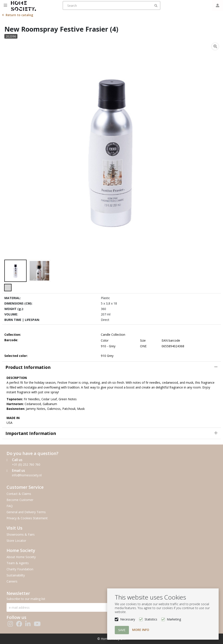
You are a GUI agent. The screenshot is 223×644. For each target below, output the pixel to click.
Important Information (31, 433)
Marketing (174, 619)
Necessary (128, 619)
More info (141, 630)
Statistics (151, 619)
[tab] (111, 367)
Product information (28, 367)
